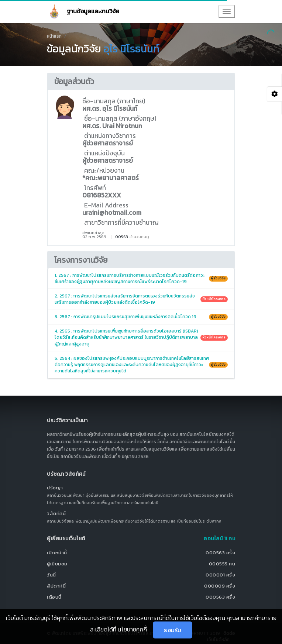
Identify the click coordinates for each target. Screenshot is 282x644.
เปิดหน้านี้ (57, 553)
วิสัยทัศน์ (56, 514)
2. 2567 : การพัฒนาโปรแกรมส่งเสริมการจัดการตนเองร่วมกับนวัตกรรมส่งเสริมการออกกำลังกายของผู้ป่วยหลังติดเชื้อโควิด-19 (141, 299)
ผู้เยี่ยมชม (57, 564)
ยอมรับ (173, 630)
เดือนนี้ (54, 597)
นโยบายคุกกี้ (132, 629)
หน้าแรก (54, 36)
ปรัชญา (55, 488)
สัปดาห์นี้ (56, 586)
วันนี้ (51, 575)
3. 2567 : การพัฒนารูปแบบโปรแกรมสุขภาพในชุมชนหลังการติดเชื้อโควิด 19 (141, 317)
